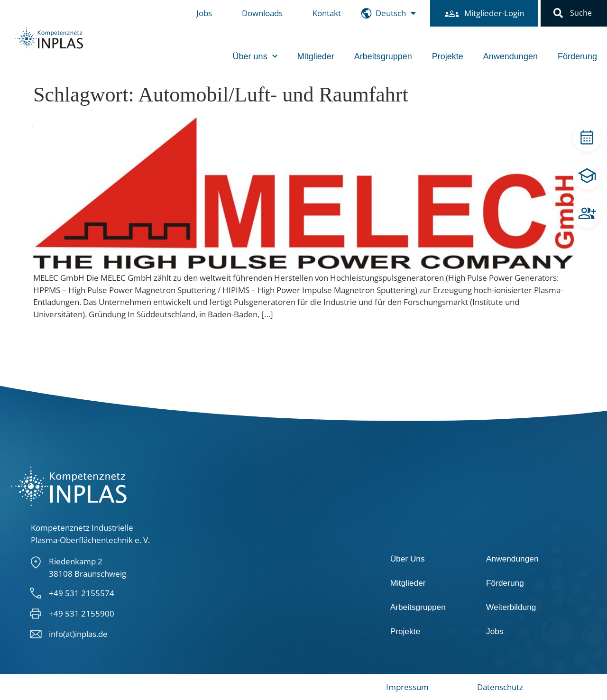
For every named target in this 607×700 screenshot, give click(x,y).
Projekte (448, 56)
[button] (558, 13)
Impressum (407, 687)
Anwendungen (510, 56)
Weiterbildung (511, 607)
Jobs (204, 13)
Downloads (262, 13)
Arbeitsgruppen (383, 56)
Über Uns (408, 559)
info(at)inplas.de (78, 634)
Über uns (255, 57)
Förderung (577, 56)
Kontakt (327, 13)
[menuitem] (396, 14)
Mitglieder (316, 56)
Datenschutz (500, 687)
